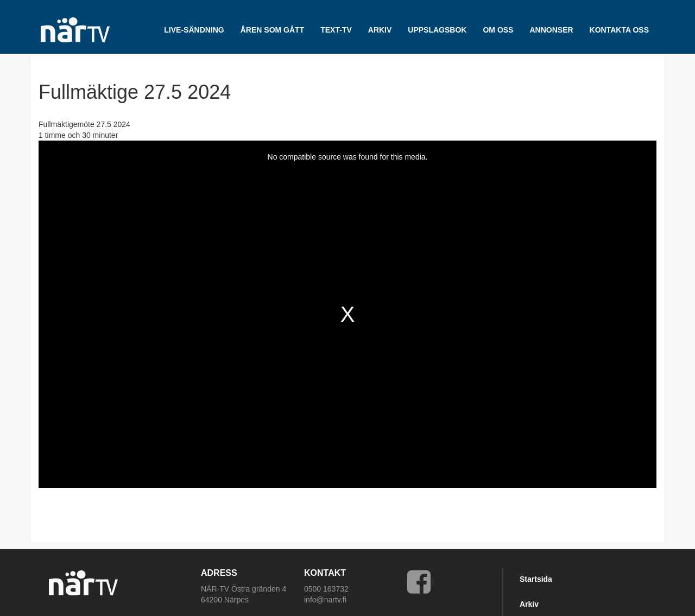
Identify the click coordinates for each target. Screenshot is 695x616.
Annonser (551, 30)
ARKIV (380, 30)
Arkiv (529, 604)
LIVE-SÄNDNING (194, 30)
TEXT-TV (336, 30)
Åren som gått (272, 30)
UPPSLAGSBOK (437, 30)
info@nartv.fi (325, 600)
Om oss (498, 30)
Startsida (536, 579)
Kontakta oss (619, 30)
